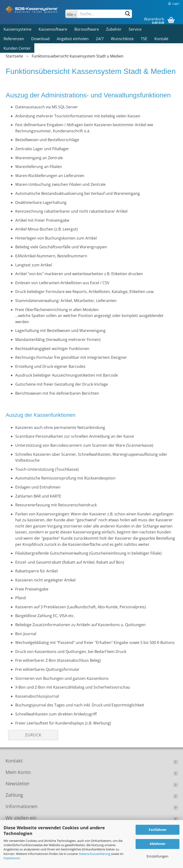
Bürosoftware (87, 29)
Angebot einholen (73, 39)
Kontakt (161, 39)
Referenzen (14, 39)
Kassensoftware (53, 29)
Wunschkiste (122, 39)
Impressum (12, 858)
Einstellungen (158, 856)
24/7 (100, 39)
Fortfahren (158, 830)
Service (135, 29)
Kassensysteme (18, 29)
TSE (144, 39)
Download (40, 39)
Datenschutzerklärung (95, 854)
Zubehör (114, 29)
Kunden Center (17, 48)
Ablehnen (158, 844)
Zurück (33, 735)
